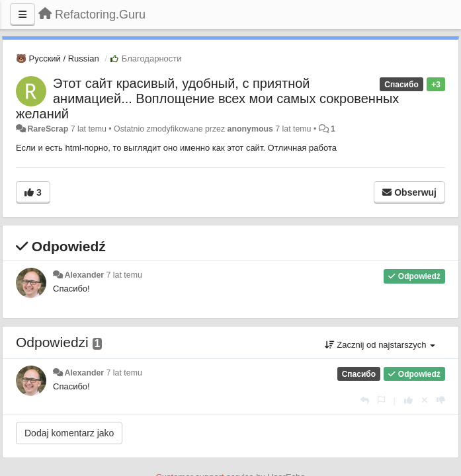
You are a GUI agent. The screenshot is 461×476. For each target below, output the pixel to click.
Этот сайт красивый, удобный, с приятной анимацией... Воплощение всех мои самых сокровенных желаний (207, 99)
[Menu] (22, 15)
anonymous (250, 129)
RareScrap (48, 129)
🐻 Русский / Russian (58, 59)
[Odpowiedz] (365, 400)
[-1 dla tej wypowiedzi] (441, 400)
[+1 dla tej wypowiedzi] (408, 400)
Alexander (84, 275)
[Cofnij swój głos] (425, 400)
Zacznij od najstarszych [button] (380, 345)
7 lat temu (124, 275)
